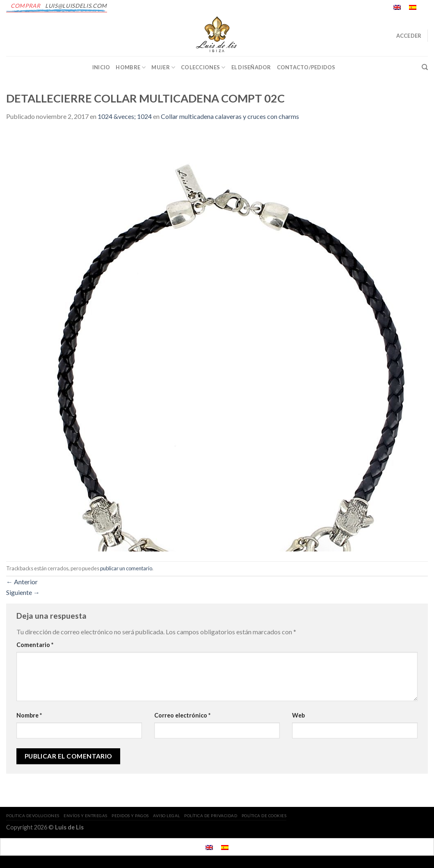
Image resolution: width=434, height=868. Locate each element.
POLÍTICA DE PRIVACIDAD (211, 816)
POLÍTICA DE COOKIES (264, 816)
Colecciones (203, 67)
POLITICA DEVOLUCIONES (33, 816)
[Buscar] (425, 67)
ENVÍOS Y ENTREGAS (86, 816)
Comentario (35, 645)
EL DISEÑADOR (251, 67)
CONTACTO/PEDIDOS (306, 67)
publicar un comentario (126, 568)
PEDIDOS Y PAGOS (130, 816)
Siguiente (23, 592)
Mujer (163, 67)
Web (298, 715)
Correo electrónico (182, 715)
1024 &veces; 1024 (125, 116)
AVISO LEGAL (167, 816)
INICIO (101, 67)
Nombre (29, 715)
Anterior (22, 582)
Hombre (131, 67)
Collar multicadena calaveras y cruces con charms (230, 116)
